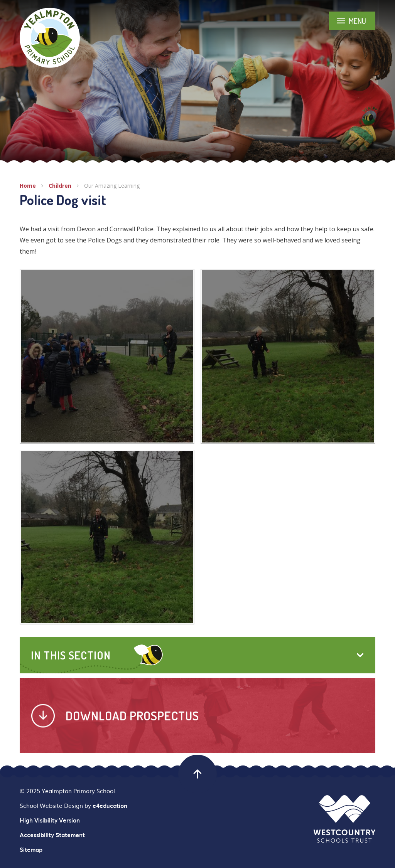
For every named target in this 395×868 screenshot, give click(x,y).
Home (28, 186)
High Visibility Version (50, 820)
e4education (110, 806)
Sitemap (31, 849)
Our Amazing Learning (112, 186)
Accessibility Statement (52, 835)
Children (60, 186)
